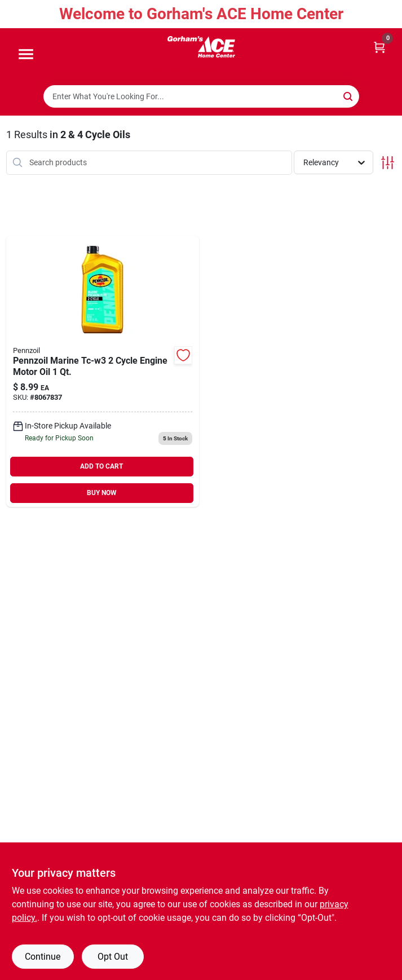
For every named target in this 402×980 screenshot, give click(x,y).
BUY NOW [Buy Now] (102, 493)
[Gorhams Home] (201, 47)
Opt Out (113, 957)
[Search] (349, 96)
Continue (43, 957)
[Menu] (26, 55)
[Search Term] (201, 96)
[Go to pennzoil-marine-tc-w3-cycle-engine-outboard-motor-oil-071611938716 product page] (103, 371)
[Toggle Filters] (388, 163)
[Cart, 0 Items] (379, 47)
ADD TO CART (101, 466)
